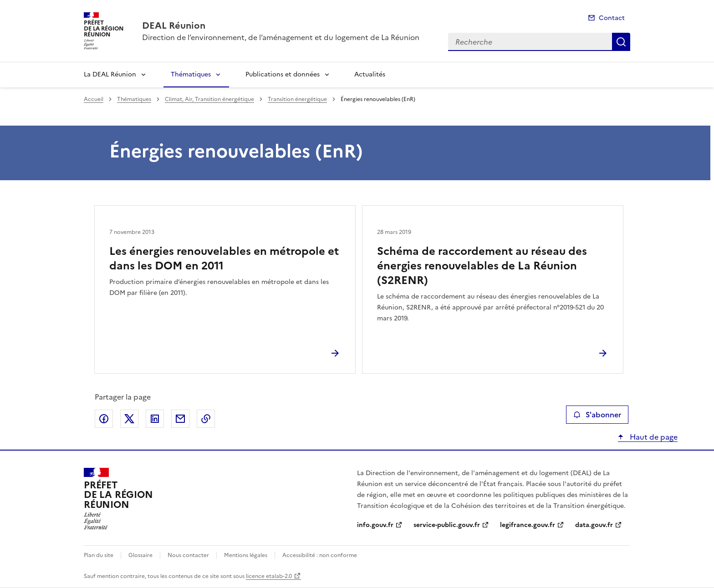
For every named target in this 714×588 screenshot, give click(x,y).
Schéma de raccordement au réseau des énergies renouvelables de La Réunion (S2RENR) (482, 266)
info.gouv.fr (375, 525)
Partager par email (180, 419)
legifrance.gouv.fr (528, 525)
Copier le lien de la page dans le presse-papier (206, 419)
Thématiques (191, 74)
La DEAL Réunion (110, 74)
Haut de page (653, 437)
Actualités (370, 74)
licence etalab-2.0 (269, 576)
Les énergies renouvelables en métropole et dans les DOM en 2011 (224, 259)
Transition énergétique (297, 99)
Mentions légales (246, 555)
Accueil (94, 99)
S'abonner (597, 415)
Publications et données (283, 74)
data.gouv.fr (594, 525)
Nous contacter (188, 555)
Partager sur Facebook (104, 419)
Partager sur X (129, 419)
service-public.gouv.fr (447, 525)
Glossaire (140, 555)
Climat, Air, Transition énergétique (209, 99)
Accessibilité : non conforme (320, 555)
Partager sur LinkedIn (155, 419)
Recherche (621, 42)
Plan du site (99, 555)
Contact (612, 18)
